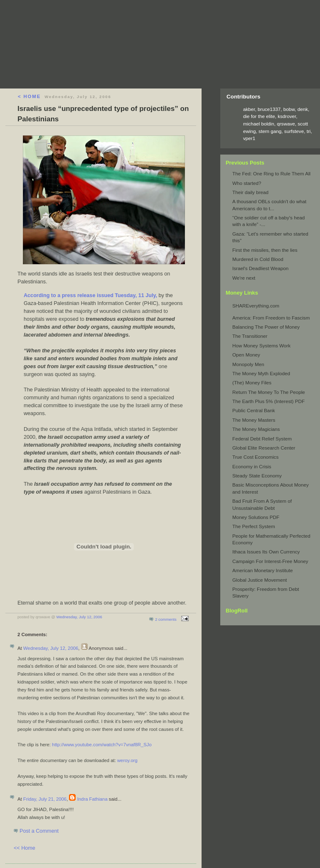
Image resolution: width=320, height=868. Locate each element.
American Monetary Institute (263, 570)
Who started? (247, 183)
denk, (304, 109)
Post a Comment (39, 831)
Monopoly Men (248, 364)
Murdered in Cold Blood (258, 259)
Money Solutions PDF (256, 517)
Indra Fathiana (92, 799)
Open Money (246, 355)
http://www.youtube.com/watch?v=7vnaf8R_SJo (102, 745)
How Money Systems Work (261, 345)
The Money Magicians (256, 429)
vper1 (249, 138)
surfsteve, (295, 131)
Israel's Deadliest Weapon (260, 268)
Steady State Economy (257, 476)
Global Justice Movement (260, 580)
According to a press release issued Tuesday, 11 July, (90, 295)
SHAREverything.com (256, 306)
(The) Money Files (252, 382)
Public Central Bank (254, 410)
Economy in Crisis (252, 466)
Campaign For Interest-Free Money (270, 561)
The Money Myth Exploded (261, 373)
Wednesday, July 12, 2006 (79, 617)
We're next (244, 278)
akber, (250, 109)
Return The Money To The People (269, 392)
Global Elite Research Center (264, 448)
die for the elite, (260, 116)
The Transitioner (250, 336)
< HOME (29, 96)
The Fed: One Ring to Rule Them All (271, 173)
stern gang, (271, 131)
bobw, (290, 109)
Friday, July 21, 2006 (45, 799)
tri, (309, 131)
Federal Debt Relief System (262, 439)
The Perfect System (254, 526)
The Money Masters (254, 420)
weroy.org (127, 760)
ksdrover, (287, 116)
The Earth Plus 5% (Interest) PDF (268, 401)
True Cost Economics (255, 457)
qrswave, (287, 124)
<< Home (25, 848)
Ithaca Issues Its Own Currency (266, 552)
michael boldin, (260, 124)
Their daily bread (250, 192)
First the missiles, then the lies (265, 250)
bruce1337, (271, 109)
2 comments (166, 619)
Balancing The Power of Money (266, 327)
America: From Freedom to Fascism (271, 318)
